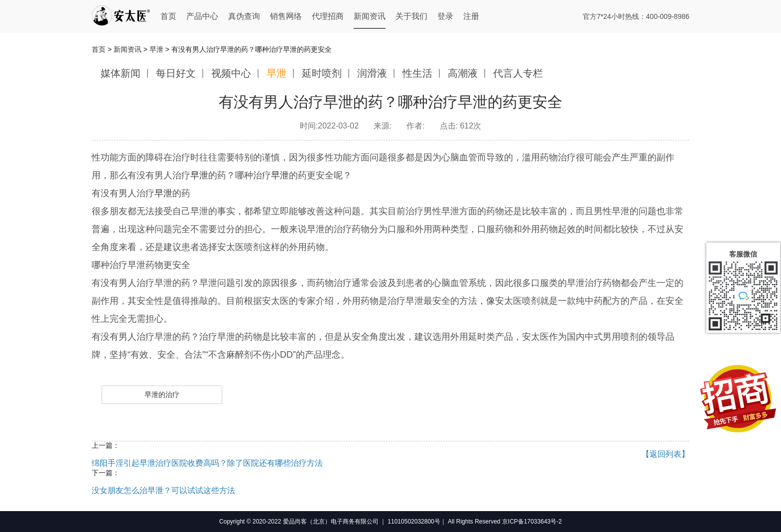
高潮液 (463, 73)
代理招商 (328, 16)
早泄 (156, 49)
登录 (445, 16)
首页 (168, 16)
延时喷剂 (322, 73)
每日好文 (176, 73)
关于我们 (411, 16)
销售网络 (286, 16)
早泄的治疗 (162, 395)
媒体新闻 (121, 73)
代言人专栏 (518, 73)
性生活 (417, 73)
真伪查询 (244, 16)
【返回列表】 (665, 454)
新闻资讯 (370, 16)
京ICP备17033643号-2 (532, 522)
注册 (471, 16)
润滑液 (372, 73)
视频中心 (231, 73)
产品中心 (202, 16)
